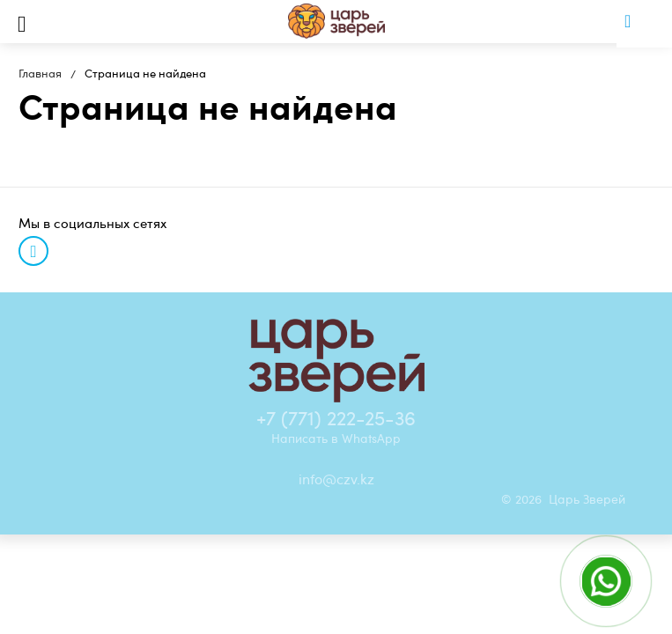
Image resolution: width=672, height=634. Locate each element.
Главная (40, 73)
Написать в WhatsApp (336, 438)
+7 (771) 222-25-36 (336, 417)
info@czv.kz (336, 479)
